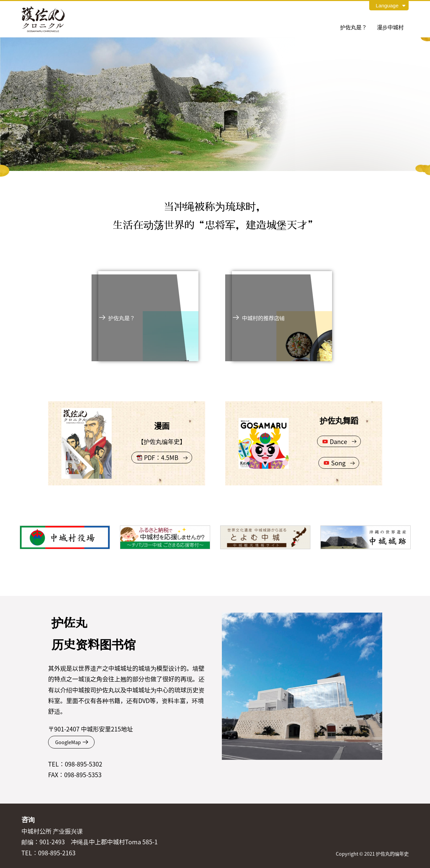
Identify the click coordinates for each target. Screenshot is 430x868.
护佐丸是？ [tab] (353, 27)
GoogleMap (68, 742)
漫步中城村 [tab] (390, 27)
